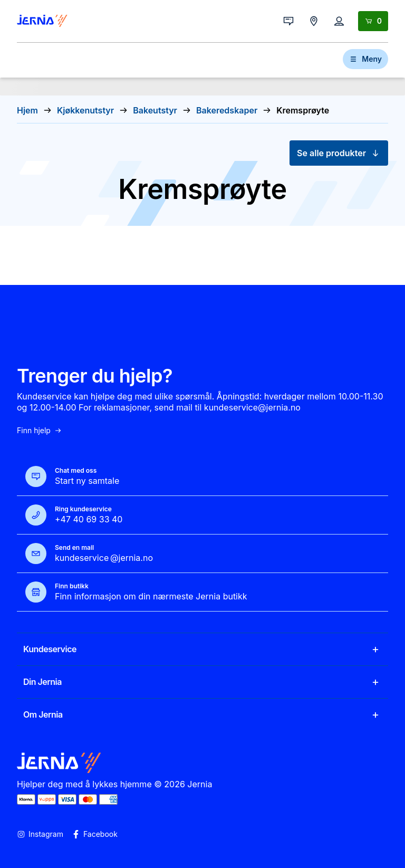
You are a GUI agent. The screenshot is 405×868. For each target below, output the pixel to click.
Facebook (95, 834)
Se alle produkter (339, 153)
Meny (365, 59)
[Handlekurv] (373, 21)
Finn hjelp (40, 431)
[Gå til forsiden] (42, 21)
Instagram (40, 834)
